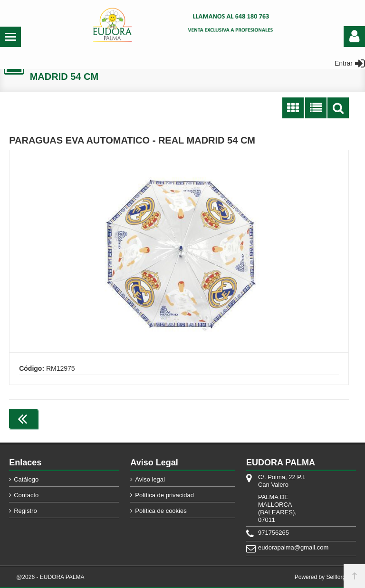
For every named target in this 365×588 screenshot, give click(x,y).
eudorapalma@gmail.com (283, 547)
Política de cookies (161, 511)
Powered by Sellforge (322, 577)
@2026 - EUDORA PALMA (50, 577)
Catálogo (26, 479)
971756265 (274, 533)
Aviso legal (150, 479)
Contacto (26, 495)
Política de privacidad (164, 495)
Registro (25, 511)
